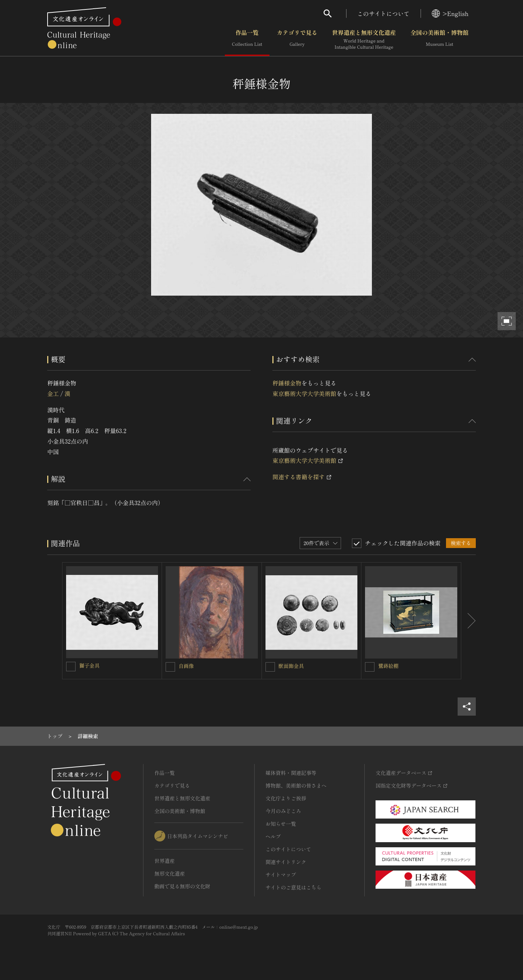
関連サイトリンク (286, 862)
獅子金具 (89, 665)
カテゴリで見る (297, 40)
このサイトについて (384, 13)
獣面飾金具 (291, 666)
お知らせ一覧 (281, 824)
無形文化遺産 (170, 873)
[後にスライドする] (469, 621)
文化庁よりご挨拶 (286, 798)
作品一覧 (247, 40)
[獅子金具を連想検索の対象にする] (71, 667)
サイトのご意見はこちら (293, 887)
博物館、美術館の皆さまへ (296, 785)
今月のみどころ (283, 811)
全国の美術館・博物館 (439, 40)
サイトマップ (281, 875)
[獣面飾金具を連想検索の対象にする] (270, 667)
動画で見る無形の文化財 (182, 886)
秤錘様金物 (287, 383)
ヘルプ (273, 836)
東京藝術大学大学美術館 (304, 393)
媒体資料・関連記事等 (291, 773)
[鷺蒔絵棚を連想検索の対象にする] (370, 667)
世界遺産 (165, 861)
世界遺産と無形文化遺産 (364, 40)
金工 (53, 393)
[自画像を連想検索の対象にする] (170, 667)
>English (450, 13)
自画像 (186, 666)
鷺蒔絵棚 (388, 666)
